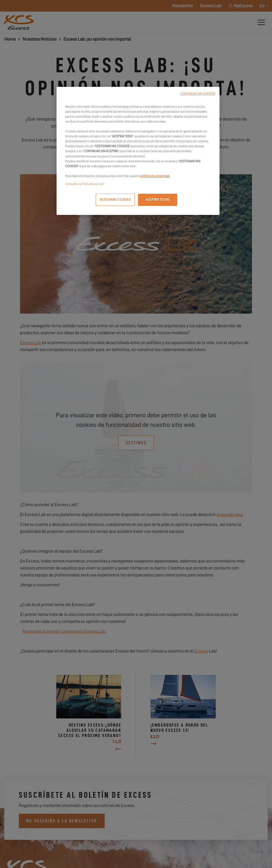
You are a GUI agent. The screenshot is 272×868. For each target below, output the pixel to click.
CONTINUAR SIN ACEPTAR (198, 94)
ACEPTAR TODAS (157, 200)
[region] (138, 151)
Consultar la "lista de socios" (85, 184)
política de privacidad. (155, 176)
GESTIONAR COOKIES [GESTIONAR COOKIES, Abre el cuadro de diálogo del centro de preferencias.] (115, 200)
